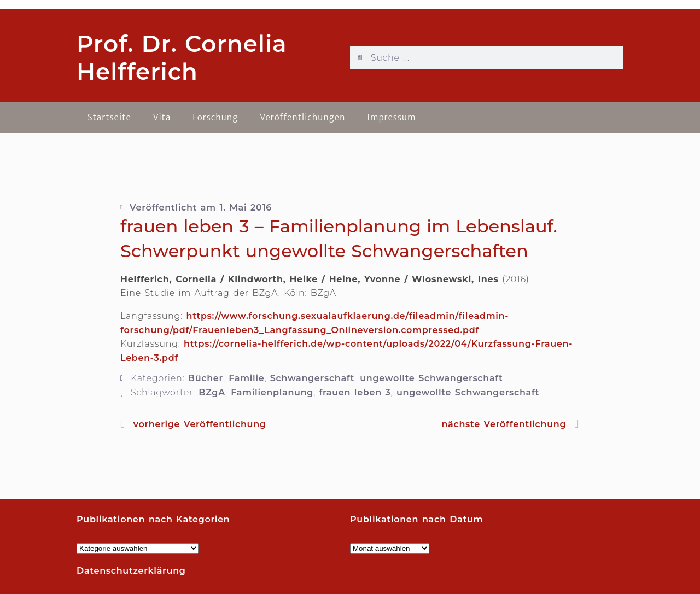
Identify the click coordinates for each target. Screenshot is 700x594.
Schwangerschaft (312, 378)
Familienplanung (272, 392)
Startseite (109, 117)
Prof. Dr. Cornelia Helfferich (182, 57)
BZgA (212, 392)
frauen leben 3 (355, 392)
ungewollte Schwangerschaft (431, 378)
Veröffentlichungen (302, 117)
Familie (246, 378)
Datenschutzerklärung (131, 571)
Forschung (215, 117)
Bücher (206, 378)
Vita (162, 117)
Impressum (391, 117)
